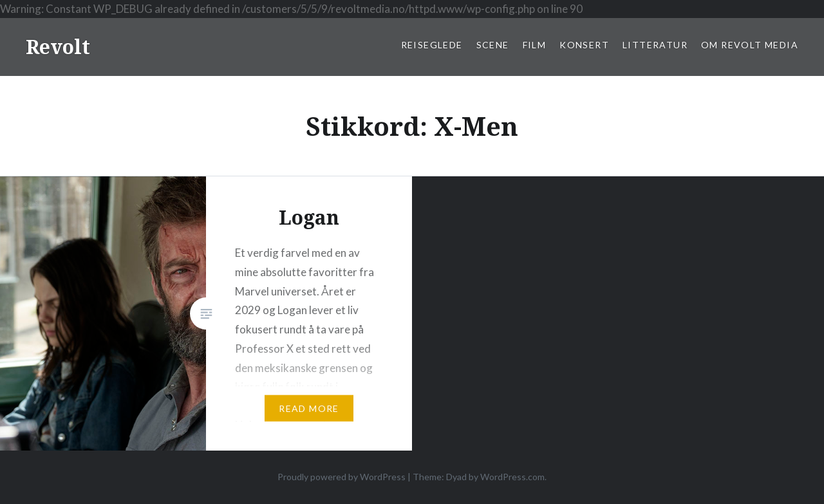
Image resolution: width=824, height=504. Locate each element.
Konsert (584, 45)
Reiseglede (432, 45)
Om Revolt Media (750, 45)
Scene (493, 45)
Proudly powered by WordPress (342, 477)
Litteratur (655, 45)
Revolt (58, 47)
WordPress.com (512, 477)
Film (535, 45)
